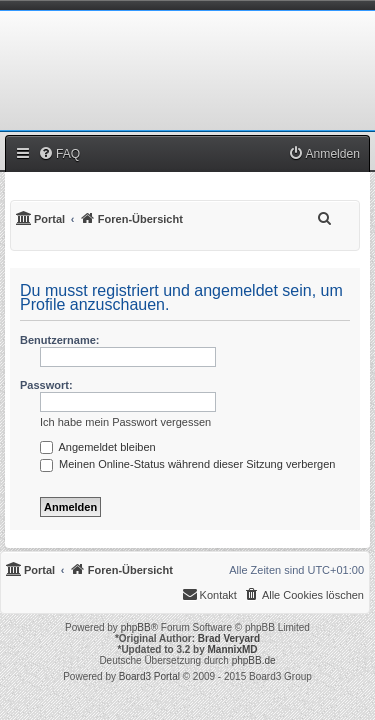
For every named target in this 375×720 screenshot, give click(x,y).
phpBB (136, 627)
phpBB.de (254, 660)
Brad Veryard (229, 638)
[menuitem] (59, 154)
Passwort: (46, 385)
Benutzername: (59, 340)
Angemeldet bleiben (98, 447)
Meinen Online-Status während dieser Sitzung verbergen (187, 464)
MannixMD (233, 649)
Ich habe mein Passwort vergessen (125, 422)
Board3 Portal (149, 676)
